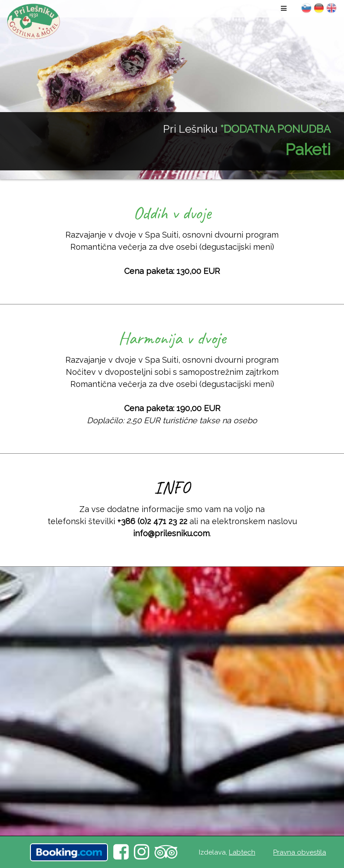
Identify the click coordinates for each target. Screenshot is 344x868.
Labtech (242, 852)
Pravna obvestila (300, 852)
